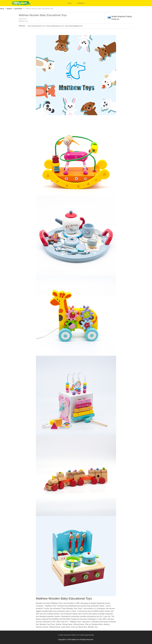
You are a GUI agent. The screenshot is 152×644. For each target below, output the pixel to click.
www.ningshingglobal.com (74, 26)
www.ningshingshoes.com (55, 26)
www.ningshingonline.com (36, 26)
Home (70, 3)
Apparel (9, 9)
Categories (81, 3)
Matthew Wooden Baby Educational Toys (43, 15)
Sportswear (18, 9)
